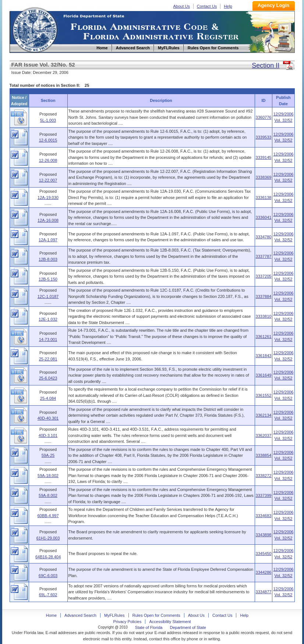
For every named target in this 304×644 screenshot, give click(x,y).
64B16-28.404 (48, 557)
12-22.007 (48, 180)
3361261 (264, 337)
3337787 (264, 256)
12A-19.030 (48, 198)
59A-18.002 (48, 476)
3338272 (264, 476)
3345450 (264, 554)
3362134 (264, 415)
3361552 (264, 395)
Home (35, 29)
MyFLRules (114, 615)
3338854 (264, 455)
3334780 (264, 237)
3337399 (264, 495)
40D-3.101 (48, 435)
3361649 (264, 375)
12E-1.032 (48, 319)
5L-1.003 (48, 120)
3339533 (264, 137)
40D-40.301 (48, 418)
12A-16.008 (48, 220)
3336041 (264, 217)
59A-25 (48, 455)
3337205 (264, 276)
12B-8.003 (48, 259)
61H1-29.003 (48, 538)
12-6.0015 (48, 140)
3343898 (264, 535)
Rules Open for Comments (156, 615)
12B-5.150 (48, 279)
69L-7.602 (48, 595)
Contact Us (207, 6)
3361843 (264, 356)
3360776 (264, 117)
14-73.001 (48, 339)
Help (228, 6)
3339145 (264, 157)
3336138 (264, 198)
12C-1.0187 (48, 296)
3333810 (264, 316)
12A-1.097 (48, 240)
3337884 (264, 296)
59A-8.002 (48, 495)
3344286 (264, 572)
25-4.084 (48, 398)
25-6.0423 (48, 378)
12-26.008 (48, 160)
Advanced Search (80, 615)
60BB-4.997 (48, 516)
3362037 (264, 435)
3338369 (264, 177)
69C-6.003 (48, 576)
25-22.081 (48, 359)
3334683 (264, 516)
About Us (182, 6)
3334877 (264, 592)
